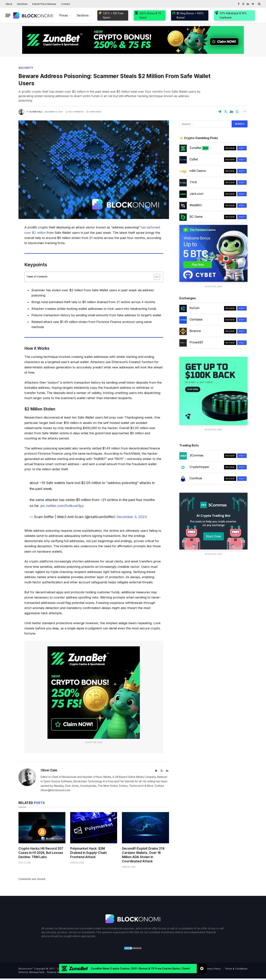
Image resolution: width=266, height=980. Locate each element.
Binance (195, 331)
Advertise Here (94, 742)
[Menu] (8, 15)
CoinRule (196, 478)
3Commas (196, 455)
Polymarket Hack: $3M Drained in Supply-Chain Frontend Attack (88, 853)
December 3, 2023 (132, 517)
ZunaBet (199, 148)
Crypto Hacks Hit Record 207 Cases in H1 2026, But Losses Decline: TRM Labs (41, 853)
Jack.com (196, 194)
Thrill (193, 182)
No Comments (75, 112)
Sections (83, 15)
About (9, 4)
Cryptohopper (199, 467)
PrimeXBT (197, 342)
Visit (242, 148)
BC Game (196, 217)
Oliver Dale (36, 112)
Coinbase (196, 319)
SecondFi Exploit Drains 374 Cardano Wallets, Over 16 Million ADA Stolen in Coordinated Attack (143, 855)
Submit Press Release (44, 4)
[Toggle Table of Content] (155, 277)
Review (230, 148)
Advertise (22, 4)
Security (26, 68)
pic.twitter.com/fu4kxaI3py (62, 506)
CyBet (194, 159)
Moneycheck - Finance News (46, 972)
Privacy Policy (213, 969)
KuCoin (195, 308)
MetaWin (196, 205)
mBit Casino (198, 171)
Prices (64, 15)
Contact (65, 4)
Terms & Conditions (236, 969)
